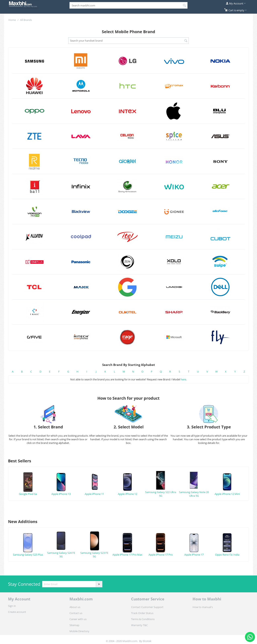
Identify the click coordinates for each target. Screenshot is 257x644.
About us (75, 607)
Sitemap (74, 625)
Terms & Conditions (143, 619)
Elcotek (147, 641)
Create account (17, 612)
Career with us (78, 619)
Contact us (76, 613)
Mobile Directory (79, 631)
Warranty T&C (139, 625)
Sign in (12, 606)
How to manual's (203, 607)
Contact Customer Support (147, 607)
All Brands (26, 20)
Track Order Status (142, 613)
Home (12, 20)
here (183, 379)
